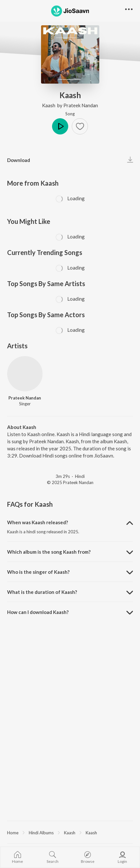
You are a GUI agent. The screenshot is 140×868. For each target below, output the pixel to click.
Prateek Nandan (81, 105)
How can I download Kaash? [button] (38, 612)
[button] (80, 126)
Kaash (49, 105)
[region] (70, 832)
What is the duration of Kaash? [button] (42, 592)
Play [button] (60, 126)
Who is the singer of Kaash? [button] (38, 572)
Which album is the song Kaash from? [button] (49, 552)
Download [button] (19, 160)
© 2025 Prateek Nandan (70, 482)
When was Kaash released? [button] (38, 522)
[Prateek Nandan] (25, 374)
